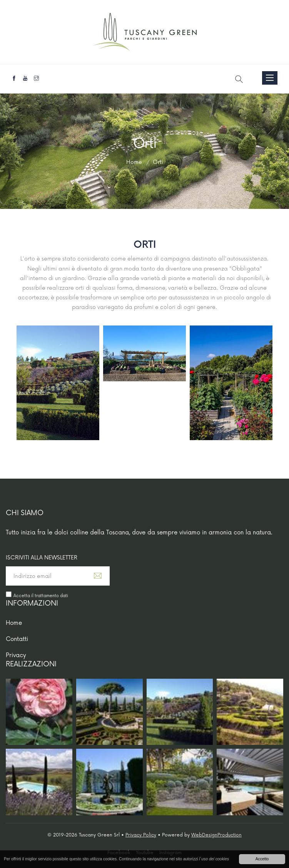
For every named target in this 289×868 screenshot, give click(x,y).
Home (14, 623)
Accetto (262, 859)
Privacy (16, 655)
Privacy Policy (141, 835)
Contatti (17, 639)
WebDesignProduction (216, 835)
